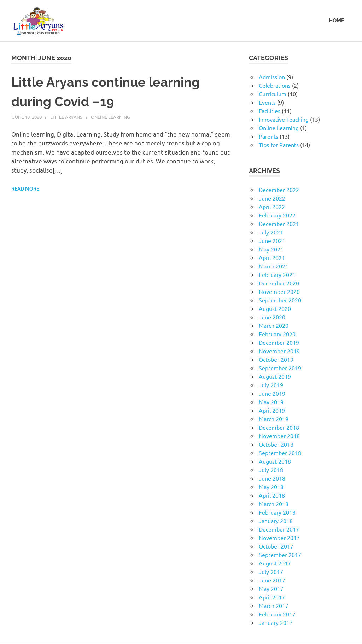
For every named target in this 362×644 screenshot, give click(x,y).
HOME (337, 21)
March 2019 (274, 419)
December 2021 (279, 224)
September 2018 (280, 453)
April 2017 (272, 597)
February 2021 (277, 274)
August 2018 (275, 461)
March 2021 (274, 266)
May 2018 (271, 487)
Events (267, 102)
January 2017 (276, 622)
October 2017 (276, 546)
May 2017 (271, 588)
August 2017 (275, 563)
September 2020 (280, 300)
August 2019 (275, 376)
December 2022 (279, 190)
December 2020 (279, 283)
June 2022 (272, 198)
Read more (25, 188)
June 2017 (272, 580)
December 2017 (279, 529)
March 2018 (274, 504)
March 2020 (274, 325)
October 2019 (276, 359)
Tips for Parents (279, 145)
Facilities (270, 111)
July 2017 (271, 572)
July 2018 (271, 470)
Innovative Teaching (284, 119)
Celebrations (275, 85)
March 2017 (274, 605)
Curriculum (273, 94)
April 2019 (272, 410)
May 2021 (271, 249)
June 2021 (272, 240)
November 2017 (279, 538)
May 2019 (271, 402)
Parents (268, 136)
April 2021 (272, 257)
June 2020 (272, 317)
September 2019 (280, 368)
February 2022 (277, 215)
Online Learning (110, 116)
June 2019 (272, 393)
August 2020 (275, 308)
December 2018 (279, 427)
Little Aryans (66, 116)
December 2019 (279, 342)
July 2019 (271, 385)
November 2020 (279, 291)
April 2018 (272, 495)
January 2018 (276, 521)
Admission (272, 77)
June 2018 (272, 478)
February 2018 (277, 512)
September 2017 (280, 555)
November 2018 (279, 436)
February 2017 (277, 614)
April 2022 (272, 207)
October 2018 (276, 444)
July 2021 (271, 232)
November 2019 (279, 351)
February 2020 (277, 334)
